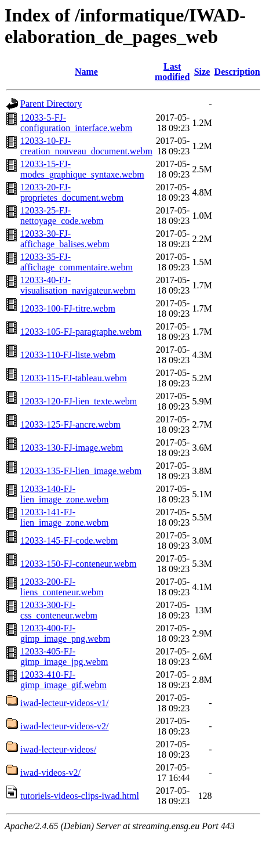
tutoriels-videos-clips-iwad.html (80, 796)
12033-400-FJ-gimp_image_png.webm (65, 633)
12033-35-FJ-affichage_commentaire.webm (77, 262)
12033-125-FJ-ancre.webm (70, 424)
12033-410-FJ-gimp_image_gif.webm (63, 680)
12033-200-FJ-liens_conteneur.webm (62, 587)
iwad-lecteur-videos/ (58, 749)
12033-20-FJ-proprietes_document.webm (72, 192)
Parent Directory (51, 104)
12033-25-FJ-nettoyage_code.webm (62, 216)
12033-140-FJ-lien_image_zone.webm (64, 494)
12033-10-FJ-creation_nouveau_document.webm (86, 146)
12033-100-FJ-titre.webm (68, 308)
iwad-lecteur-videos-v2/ (65, 726)
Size (202, 72)
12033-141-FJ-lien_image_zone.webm (64, 517)
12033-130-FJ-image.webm (72, 448)
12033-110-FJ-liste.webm (68, 355)
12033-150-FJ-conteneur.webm (78, 564)
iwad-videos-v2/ (50, 773)
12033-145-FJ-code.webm (69, 540)
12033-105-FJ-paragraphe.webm (81, 332)
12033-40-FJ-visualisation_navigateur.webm (78, 285)
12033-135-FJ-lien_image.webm (81, 471)
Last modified (172, 72)
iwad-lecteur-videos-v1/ (65, 703)
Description (237, 72)
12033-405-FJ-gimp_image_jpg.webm (64, 657)
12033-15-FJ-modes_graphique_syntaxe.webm (82, 169)
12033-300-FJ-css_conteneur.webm (59, 610)
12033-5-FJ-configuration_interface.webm (76, 123)
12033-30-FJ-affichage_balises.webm (65, 239)
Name (86, 72)
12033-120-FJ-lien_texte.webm (79, 401)
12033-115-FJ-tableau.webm (74, 378)
